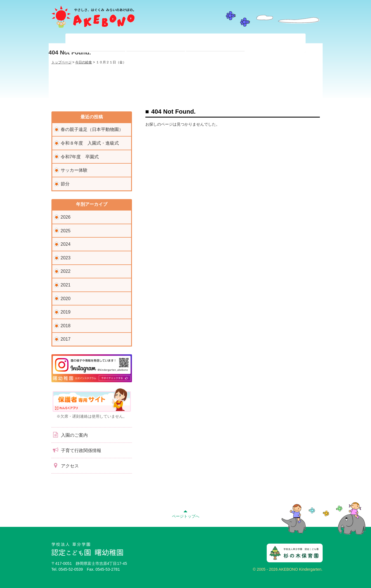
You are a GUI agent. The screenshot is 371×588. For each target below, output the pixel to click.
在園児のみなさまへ (156, 43)
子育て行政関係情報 (76, 450)
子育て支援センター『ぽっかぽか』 (275, 43)
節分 (65, 184)
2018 (66, 326)
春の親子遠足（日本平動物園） (92, 129)
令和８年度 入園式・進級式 (90, 143)
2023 (66, 258)
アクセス (65, 465)
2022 (66, 271)
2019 (66, 312)
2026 (66, 217)
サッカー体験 (74, 170)
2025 (66, 231)
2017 (66, 339)
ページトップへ (186, 513)
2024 (66, 244)
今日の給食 (84, 62)
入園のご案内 (70, 435)
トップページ (62, 62)
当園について (96, 43)
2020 (66, 299)
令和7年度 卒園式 (80, 157)
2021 (66, 285)
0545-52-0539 (71, 569)
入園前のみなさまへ (215, 43)
